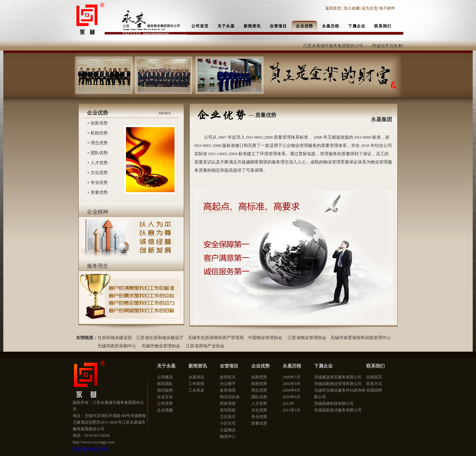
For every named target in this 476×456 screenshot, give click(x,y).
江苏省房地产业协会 (205, 346)
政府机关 (228, 377)
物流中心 (228, 437)
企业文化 (165, 397)
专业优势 (99, 182)
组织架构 (165, 390)
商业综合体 (230, 397)
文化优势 (99, 173)
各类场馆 (228, 390)
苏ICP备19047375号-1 (91, 449)
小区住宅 (228, 423)
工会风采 (196, 390)
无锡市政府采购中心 (117, 346)
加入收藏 (352, 8)
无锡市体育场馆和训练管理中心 (361, 338)
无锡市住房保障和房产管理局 (216, 338)
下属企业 (323, 366)
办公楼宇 (228, 384)
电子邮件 (387, 8)
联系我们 (376, 366)
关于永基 (166, 366)
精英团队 (165, 384)
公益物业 (228, 430)
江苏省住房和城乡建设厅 (160, 338)
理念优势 (99, 143)
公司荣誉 (165, 403)
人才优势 (99, 163)
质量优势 (99, 192)
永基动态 (196, 377)
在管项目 (229, 366)
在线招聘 (374, 390)
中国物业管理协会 (265, 338)
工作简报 (196, 384)
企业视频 (165, 410)
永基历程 (292, 366)
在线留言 (374, 377)
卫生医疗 (228, 417)
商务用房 (228, 403)
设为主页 (370, 8)
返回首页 (334, 8)
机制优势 (99, 133)
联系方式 (374, 384)
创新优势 (99, 123)
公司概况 (165, 377)
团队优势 (99, 153)
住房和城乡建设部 (115, 338)
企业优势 (260, 366)
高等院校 (228, 410)
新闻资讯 (198, 366)
